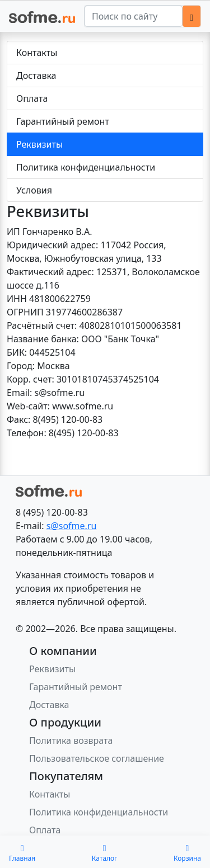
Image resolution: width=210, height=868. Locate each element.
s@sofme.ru (72, 526)
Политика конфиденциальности (86, 167)
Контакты (37, 53)
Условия (34, 190)
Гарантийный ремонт (63, 121)
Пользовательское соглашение (97, 758)
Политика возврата (71, 740)
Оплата (32, 98)
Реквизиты (39, 144)
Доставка (36, 76)
